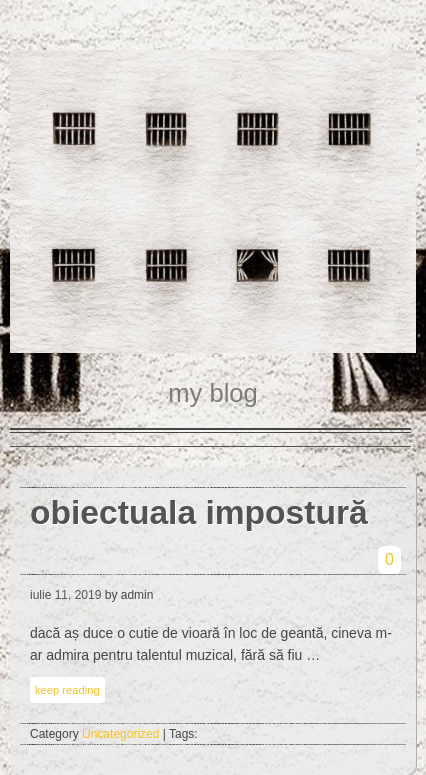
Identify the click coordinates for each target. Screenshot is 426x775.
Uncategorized (120, 734)
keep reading (67, 690)
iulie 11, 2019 (65, 595)
